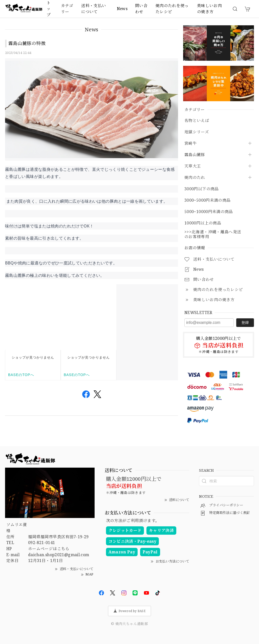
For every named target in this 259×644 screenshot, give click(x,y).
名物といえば (197, 121)
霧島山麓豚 (195, 155)
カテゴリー (67, 9)
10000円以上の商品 (203, 223)
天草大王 (193, 166)
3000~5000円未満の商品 (207, 200)
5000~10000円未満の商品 (209, 212)
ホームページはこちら (49, 549)
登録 (245, 322)
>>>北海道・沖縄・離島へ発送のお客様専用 (213, 234)
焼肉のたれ (195, 178)
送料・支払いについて (94, 9)
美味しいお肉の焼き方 (209, 9)
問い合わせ (141, 9)
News (122, 9)
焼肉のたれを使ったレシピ (172, 9)
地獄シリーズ (197, 132)
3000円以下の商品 (202, 189)
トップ (49, 9)
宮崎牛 (191, 143)
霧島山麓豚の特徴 (27, 43)
